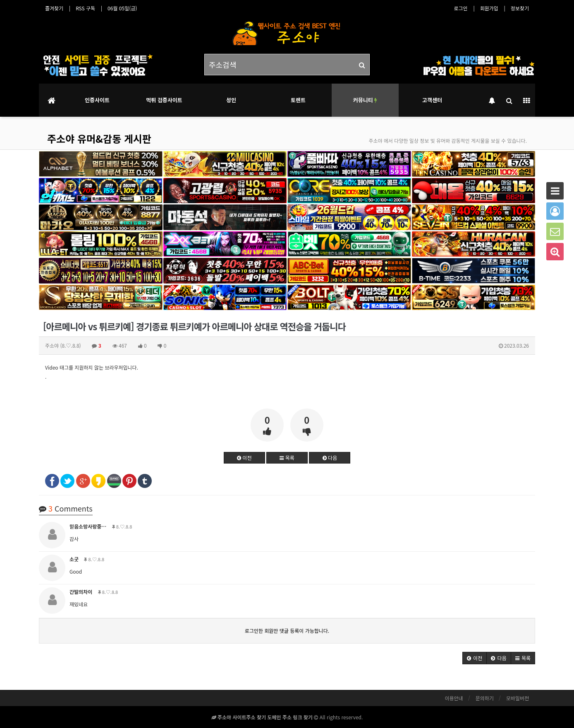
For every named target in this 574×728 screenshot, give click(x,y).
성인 (231, 100)
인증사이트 (97, 100)
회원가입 (489, 8)
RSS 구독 (85, 8)
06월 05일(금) (122, 8)
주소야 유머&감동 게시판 (99, 138)
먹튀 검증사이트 (164, 100)
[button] (475, 658)
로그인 (461, 8)
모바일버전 (518, 698)
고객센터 (432, 100)
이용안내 (454, 698)
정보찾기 (520, 8)
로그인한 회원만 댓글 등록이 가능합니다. (287, 631)
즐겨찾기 (54, 8)
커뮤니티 (365, 100)
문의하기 (485, 698)
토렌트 (298, 100)
